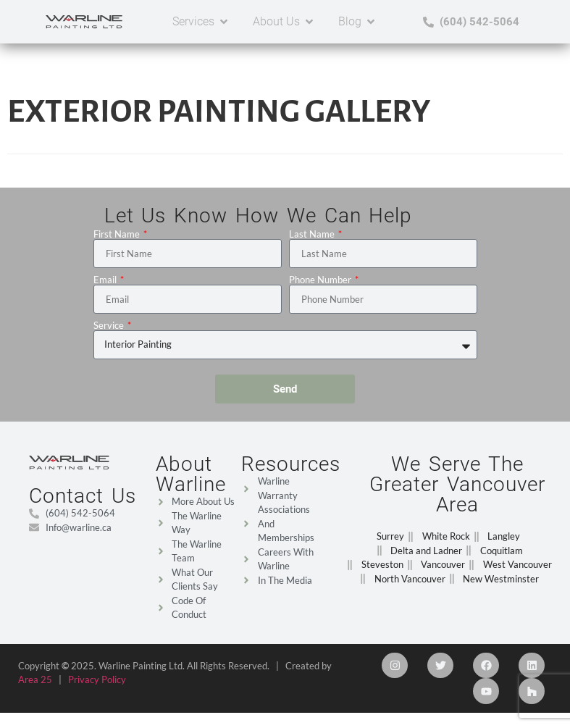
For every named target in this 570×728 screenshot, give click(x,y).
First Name (118, 234)
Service (110, 326)
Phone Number (321, 280)
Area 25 (35, 679)
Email (106, 280)
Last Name (313, 234)
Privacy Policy (97, 679)
